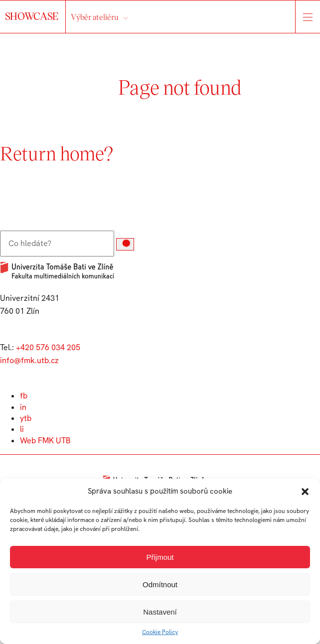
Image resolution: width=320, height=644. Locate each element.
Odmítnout (160, 584)
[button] (305, 492)
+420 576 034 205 (48, 347)
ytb (26, 418)
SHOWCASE (33, 16)
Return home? (57, 153)
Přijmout (160, 557)
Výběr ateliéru (95, 17)
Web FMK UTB (45, 441)
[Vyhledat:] (57, 244)
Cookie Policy (160, 632)
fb (24, 396)
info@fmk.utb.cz (29, 360)
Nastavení (160, 612)
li (22, 429)
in (23, 407)
